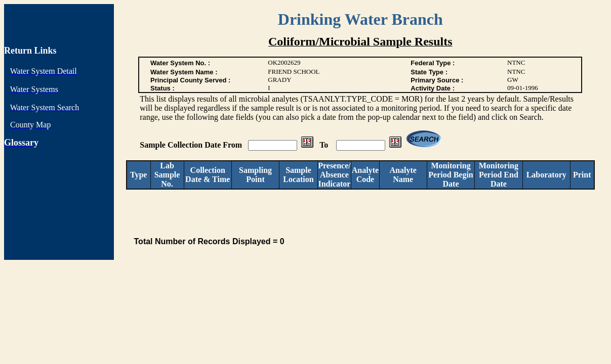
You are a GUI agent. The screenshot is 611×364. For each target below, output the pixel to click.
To (325, 145)
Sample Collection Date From (192, 145)
